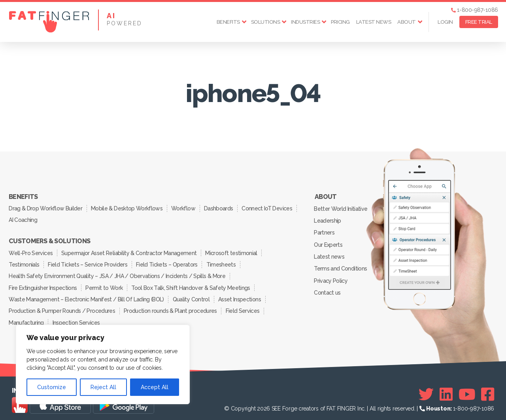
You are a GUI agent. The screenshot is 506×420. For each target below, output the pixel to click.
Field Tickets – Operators (168, 262)
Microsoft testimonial (233, 251)
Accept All (155, 387)
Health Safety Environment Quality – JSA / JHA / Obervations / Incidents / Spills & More (117, 273)
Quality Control (192, 295)
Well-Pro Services (31, 251)
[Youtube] (467, 389)
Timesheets (223, 262)
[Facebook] (488, 389)
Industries (305, 22)
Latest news (374, 22)
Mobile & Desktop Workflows (127, 208)
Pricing (340, 22)
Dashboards (221, 208)
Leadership (328, 219)
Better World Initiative (341, 208)
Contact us (328, 288)
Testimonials (24, 262)
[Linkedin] (446, 389)
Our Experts (329, 242)
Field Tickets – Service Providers (89, 262)
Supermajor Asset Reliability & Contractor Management (130, 251)
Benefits (228, 22)
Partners (325, 231)
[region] (103, 364)
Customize (52, 387)
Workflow (185, 208)
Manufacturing (26, 317)
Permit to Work (105, 284)
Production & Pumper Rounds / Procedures (62, 306)
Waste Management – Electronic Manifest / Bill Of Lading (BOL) (86, 295)
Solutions (266, 22)
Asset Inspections (241, 295)
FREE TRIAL (479, 22)
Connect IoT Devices (270, 208)
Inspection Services (77, 317)
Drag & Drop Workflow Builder (46, 208)
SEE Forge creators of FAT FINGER (314, 403)
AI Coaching (23, 219)
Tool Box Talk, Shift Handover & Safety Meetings (192, 284)
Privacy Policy (331, 277)
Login (445, 22)
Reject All (103, 387)
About (407, 22)
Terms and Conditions (341, 265)
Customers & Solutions (49, 240)
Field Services (244, 306)
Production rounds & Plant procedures (171, 306)
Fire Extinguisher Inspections (43, 284)
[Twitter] (426, 389)
